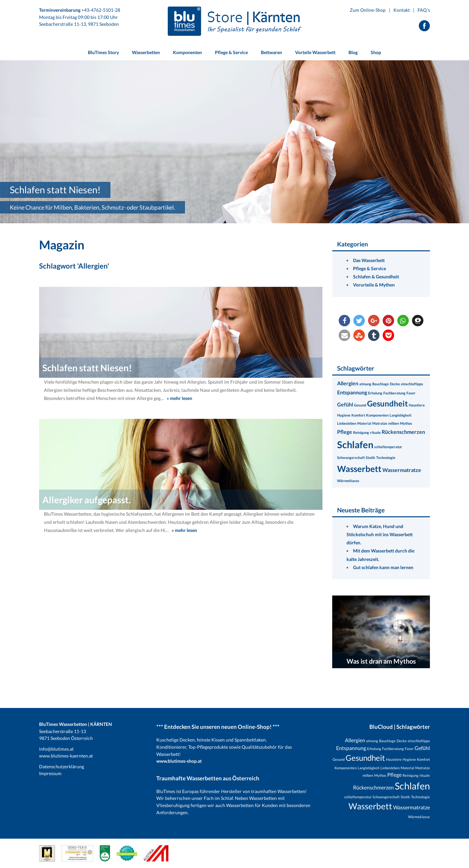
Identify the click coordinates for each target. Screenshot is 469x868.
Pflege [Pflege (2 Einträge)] (345, 432)
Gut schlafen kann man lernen (383, 567)
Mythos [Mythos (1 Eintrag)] (406, 423)
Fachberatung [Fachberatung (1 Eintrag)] (394, 393)
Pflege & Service (370, 268)
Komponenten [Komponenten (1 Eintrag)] (377, 415)
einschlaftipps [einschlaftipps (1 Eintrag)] (412, 384)
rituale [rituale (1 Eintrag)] (375, 432)
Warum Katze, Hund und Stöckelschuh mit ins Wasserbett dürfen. (380, 534)
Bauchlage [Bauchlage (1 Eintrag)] (381, 384)
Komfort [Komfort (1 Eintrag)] (358, 415)
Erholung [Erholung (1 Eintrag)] (375, 393)
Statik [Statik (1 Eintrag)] (370, 457)
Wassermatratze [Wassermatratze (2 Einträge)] (402, 470)
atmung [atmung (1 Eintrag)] (365, 384)
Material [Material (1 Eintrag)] (364, 423)
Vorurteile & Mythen (374, 285)
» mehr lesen (179, 398)
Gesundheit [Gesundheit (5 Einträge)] (387, 403)
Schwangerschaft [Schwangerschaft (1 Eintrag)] (351, 457)
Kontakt (402, 10)
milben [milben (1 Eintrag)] (394, 423)
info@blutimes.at (56, 749)
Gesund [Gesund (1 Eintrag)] (360, 405)
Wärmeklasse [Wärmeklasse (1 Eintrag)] (348, 481)
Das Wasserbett (369, 260)
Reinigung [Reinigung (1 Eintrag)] (361, 432)
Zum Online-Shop (368, 10)
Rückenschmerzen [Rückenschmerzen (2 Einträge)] (403, 432)
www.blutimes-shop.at (179, 761)
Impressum (50, 773)
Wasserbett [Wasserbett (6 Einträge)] (359, 469)
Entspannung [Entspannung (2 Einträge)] (352, 392)
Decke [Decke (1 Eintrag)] (395, 384)
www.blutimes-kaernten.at (66, 756)
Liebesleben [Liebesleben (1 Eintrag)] (347, 423)
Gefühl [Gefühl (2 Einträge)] (345, 404)
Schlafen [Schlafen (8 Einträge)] (355, 444)
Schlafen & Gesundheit (376, 277)
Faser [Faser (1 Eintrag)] (411, 393)
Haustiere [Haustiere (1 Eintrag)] (417, 405)
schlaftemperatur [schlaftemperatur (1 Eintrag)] (388, 447)
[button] (344, 321)
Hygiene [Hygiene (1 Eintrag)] (344, 415)
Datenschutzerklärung (62, 766)
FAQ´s (424, 10)
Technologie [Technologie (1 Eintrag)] (386, 457)
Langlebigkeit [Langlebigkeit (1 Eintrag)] (400, 415)
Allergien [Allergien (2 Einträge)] (348, 383)
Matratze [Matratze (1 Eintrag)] (380, 423)
